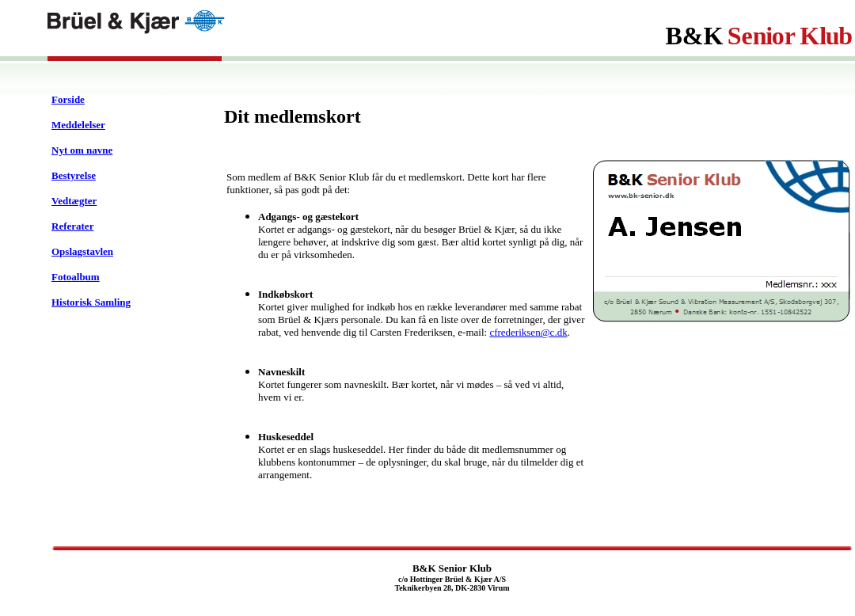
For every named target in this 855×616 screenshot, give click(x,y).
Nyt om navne (82, 150)
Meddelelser (78, 125)
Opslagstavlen (82, 251)
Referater (72, 226)
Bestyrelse (74, 175)
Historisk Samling (91, 302)
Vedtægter (74, 201)
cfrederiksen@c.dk (528, 332)
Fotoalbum (76, 277)
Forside (68, 99)
